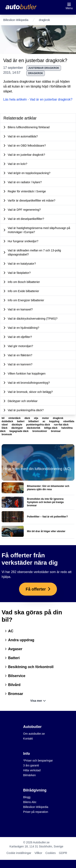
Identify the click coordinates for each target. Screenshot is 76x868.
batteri (21, 421)
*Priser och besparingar (38, 761)
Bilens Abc (30, 802)
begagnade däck (19, 431)
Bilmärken (29, 775)
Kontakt (28, 739)
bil (3, 418)
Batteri (12, 658)
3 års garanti (31, 765)
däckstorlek (34, 428)
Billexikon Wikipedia (16, 20)
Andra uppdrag (20, 640)
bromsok (7, 434)
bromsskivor (40, 431)
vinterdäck (15, 418)
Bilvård (13, 685)
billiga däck (51, 428)
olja (36, 418)
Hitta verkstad (32, 770)
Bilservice (15, 676)
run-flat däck (61, 425)
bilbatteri (34, 421)
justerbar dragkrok (44, 68)
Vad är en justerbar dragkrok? (35, 60)
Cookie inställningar (19, 853)
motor (46, 418)
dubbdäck (8, 421)
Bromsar (14, 694)
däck (28, 418)
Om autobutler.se (34, 734)
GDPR (63, 853)
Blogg (27, 797)
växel (5, 425)
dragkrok (36, 73)
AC (9, 631)
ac (44, 421)
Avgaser (14, 649)
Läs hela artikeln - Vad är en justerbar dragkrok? (38, 99)
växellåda (69, 421)
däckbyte (17, 425)
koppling (55, 421)
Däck (5, 428)
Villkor (38, 853)
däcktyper (17, 428)
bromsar (56, 431)
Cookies (51, 853)
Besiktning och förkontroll (29, 667)
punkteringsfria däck (38, 425)
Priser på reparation (36, 812)
